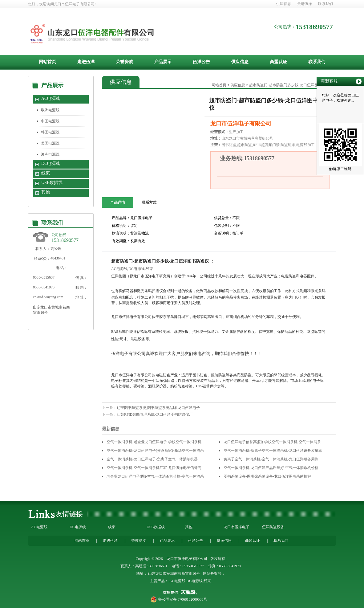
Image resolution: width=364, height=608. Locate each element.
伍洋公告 (201, 62)
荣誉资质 (124, 62)
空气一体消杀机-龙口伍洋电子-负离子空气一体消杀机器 (152, 459)
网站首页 (47, 62)
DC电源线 (51, 163)
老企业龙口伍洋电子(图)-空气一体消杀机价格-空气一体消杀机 (155, 477)
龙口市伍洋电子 (237, 527)
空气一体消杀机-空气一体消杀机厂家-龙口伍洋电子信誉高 (154, 468)
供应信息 (284, 4)
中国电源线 (50, 121)
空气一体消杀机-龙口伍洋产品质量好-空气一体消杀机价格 (271, 468)
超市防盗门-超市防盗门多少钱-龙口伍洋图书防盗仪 (291, 85)
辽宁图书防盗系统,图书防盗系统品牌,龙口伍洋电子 (158, 408)
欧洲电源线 (50, 110)
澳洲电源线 (50, 154)
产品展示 (163, 62)
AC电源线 (51, 98)
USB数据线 (52, 183)
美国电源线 (50, 143)
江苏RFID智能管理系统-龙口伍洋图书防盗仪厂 (155, 414)
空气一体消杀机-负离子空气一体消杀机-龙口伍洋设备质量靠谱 (273, 452)
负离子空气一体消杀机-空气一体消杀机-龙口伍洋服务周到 (271, 459)
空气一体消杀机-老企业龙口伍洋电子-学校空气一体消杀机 (154, 442)
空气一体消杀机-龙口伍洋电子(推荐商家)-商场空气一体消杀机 (155, 452)
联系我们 (326, 4)
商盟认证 (278, 62)
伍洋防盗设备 (273, 527)
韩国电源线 (50, 132)
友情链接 (69, 514)
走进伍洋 (305, 4)
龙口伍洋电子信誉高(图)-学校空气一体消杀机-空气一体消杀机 (272, 443)
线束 (46, 173)
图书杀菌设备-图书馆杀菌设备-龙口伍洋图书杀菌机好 (267, 476)
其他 (46, 192)
